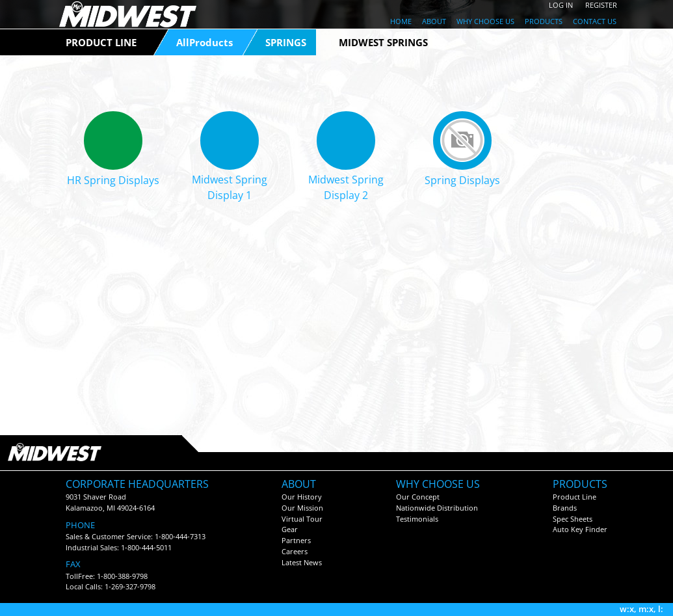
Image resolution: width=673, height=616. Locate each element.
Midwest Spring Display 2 (346, 187)
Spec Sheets (573, 519)
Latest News (302, 562)
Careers (295, 551)
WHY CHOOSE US (485, 21)
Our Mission (302, 508)
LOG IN (561, 5)
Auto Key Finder (580, 529)
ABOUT (434, 21)
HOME (401, 21)
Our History (302, 497)
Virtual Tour (302, 519)
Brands (565, 508)
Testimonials (417, 519)
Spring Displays (462, 180)
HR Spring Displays (113, 180)
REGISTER (601, 5)
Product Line (574, 497)
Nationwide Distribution (437, 508)
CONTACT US (595, 21)
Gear (290, 529)
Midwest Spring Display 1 (230, 187)
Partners (296, 540)
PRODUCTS (544, 21)
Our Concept (418, 497)
